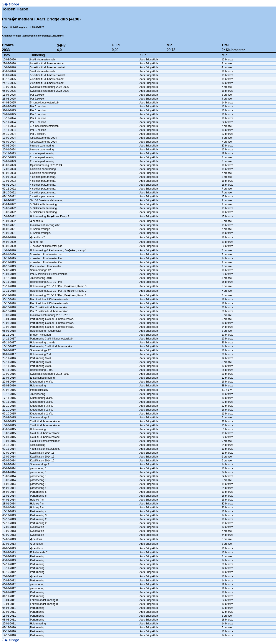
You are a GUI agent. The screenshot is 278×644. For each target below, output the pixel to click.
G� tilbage (10, 4)
